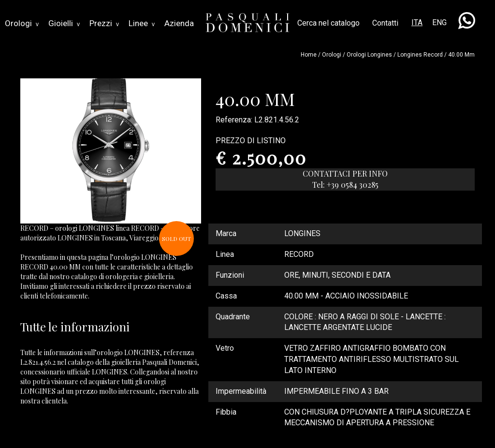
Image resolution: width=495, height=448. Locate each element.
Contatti (385, 23)
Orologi (22, 23)
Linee (142, 23)
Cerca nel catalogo (328, 23)
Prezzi (104, 23)
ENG (439, 22)
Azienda (179, 23)
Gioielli (64, 23)
